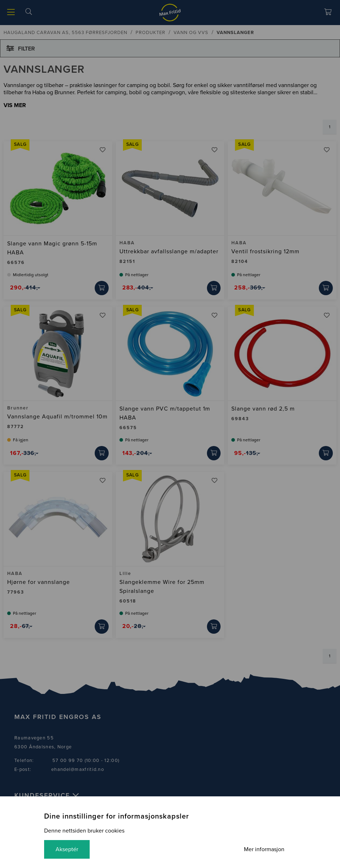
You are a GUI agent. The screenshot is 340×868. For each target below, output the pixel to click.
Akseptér (67, 849)
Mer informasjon (264, 849)
